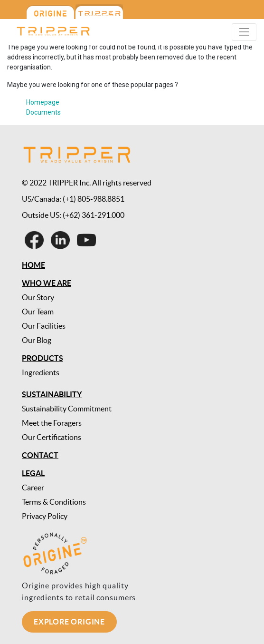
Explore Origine (69, 622)
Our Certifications (52, 437)
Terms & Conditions (54, 502)
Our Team (38, 312)
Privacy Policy (45, 516)
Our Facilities (44, 326)
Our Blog (37, 340)
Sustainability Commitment (67, 409)
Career (33, 488)
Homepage (43, 102)
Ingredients (41, 372)
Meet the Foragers (52, 423)
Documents (43, 112)
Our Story (38, 297)
